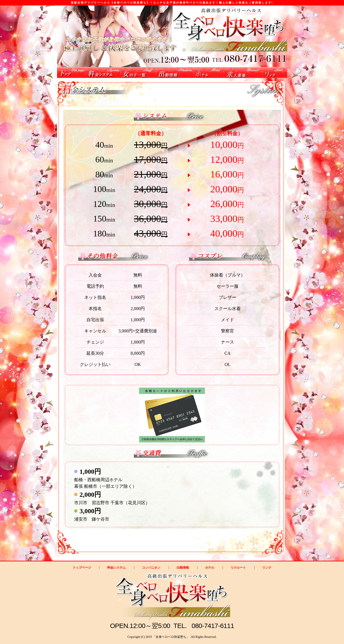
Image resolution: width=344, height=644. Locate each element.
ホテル (210, 568)
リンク (267, 568)
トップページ (82, 568)
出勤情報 (183, 568)
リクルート (238, 568)
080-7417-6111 (213, 626)
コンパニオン (151, 568)
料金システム (116, 568)
